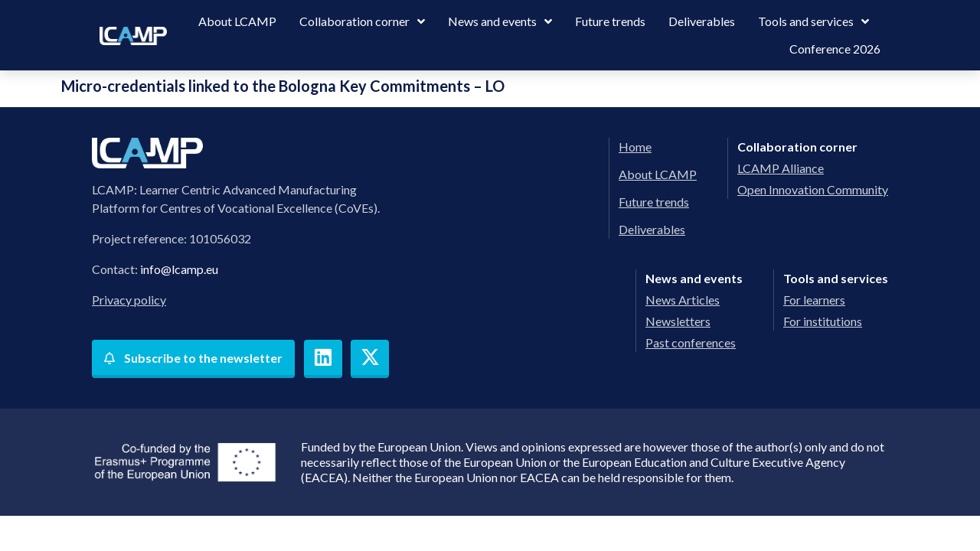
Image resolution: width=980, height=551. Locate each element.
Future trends (610, 21)
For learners (814, 300)
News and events (500, 21)
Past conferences (691, 342)
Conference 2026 (835, 49)
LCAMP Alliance (781, 168)
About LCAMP (237, 21)
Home (635, 147)
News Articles (683, 300)
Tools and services (813, 21)
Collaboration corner (362, 21)
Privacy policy (129, 300)
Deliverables (702, 21)
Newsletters (678, 321)
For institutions (823, 321)
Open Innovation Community (813, 189)
